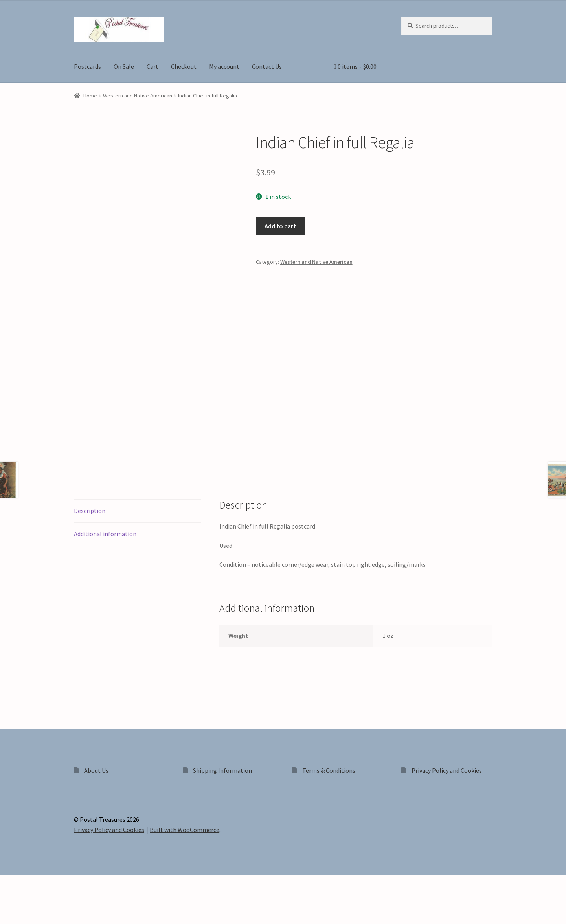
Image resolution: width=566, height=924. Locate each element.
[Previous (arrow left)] (9, 920)
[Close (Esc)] (66, 909)
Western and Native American (138, 96)
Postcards (87, 66)
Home (90, 96)
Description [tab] (90, 538)
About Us (96, 797)
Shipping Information (222, 797)
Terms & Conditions (329, 797)
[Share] (47, 909)
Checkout (184, 66)
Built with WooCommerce (185, 857)
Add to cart (280, 226)
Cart (153, 66)
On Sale (124, 66)
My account (224, 66)
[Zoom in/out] (9, 909)
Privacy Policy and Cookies (447, 797)
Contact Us (267, 66)
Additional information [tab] (105, 561)
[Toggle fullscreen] (28, 909)
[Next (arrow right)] (28, 920)
